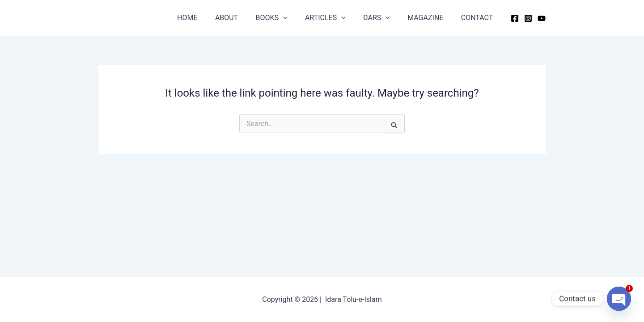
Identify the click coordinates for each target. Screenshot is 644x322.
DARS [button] (385, 18)
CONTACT (479, 18)
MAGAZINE (430, 18)
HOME (209, 18)
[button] (298, 18)
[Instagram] (528, 18)
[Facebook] (515, 18)
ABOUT (244, 18)
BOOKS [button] (286, 18)
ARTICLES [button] (337, 18)
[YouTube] (542, 18)
